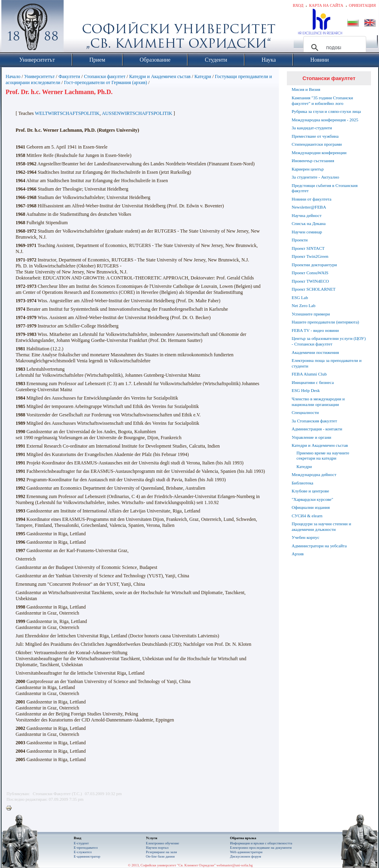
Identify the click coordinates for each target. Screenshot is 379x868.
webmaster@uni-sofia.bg (235, 865)
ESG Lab (300, 297)
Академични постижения (315, 352)
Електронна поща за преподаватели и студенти (327, 363)
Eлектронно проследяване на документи (261, 848)
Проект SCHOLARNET (313, 289)
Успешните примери (311, 314)
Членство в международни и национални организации (318, 402)
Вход (298, 5)
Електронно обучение (162, 843)
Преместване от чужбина (315, 136)
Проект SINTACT (308, 248)
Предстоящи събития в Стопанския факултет (325, 188)
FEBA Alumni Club (309, 374)
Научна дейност (307, 215)
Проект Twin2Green (310, 256)
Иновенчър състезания (313, 161)
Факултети (69, 76)
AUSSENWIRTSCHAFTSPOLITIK (137, 113)
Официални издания (311, 507)
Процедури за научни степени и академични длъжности (321, 526)
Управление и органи (311, 437)
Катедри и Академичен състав (160, 76)
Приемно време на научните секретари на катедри (323, 456)
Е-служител (83, 852)
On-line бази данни (160, 856)
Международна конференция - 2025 (325, 120)
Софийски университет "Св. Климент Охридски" (78, 28)
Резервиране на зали (161, 852)
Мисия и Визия (306, 89)
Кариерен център (308, 169)
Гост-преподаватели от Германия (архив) (106, 82)
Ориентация (362, 5)
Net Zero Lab (303, 305)
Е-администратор (87, 856)
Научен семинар (307, 232)
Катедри (203, 76)
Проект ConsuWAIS (310, 273)
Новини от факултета (311, 199)
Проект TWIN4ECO (310, 281)
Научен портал (157, 848)
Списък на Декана (309, 223)
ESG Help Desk (306, 390)
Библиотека (302, 483)
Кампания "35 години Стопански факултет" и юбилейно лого (322, 100)
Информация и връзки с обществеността (261, 843)
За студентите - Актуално (315, 177)
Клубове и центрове (310, 491)
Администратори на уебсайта (319, 546)
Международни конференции (319, 153)
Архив (298, 554)
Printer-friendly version (11, 808)
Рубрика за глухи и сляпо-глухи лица (326, 111)
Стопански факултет (105, 76)
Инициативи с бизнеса (313, 382)
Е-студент (81, 843)
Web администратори (246, 852)
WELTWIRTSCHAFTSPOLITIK (67, 113)
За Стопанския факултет (314, 421)
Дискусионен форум (246, 856)
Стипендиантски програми (317, 144)
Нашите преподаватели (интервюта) (325, 322)
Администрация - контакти (317, 429)
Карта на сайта (326, 5)
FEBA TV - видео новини (315, 330)
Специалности (305, 412)
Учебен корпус (305, 537)
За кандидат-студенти (312, 128)
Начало (13, 76)
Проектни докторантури (314, 265)
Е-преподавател (86, 848)
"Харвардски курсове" (312, 499)
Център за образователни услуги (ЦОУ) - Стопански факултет (329, 341)
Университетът (39, 76)
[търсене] (334, 48)
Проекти (300, 240)
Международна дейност (314, 474)
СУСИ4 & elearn (307, 516)
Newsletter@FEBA (309, 207)
